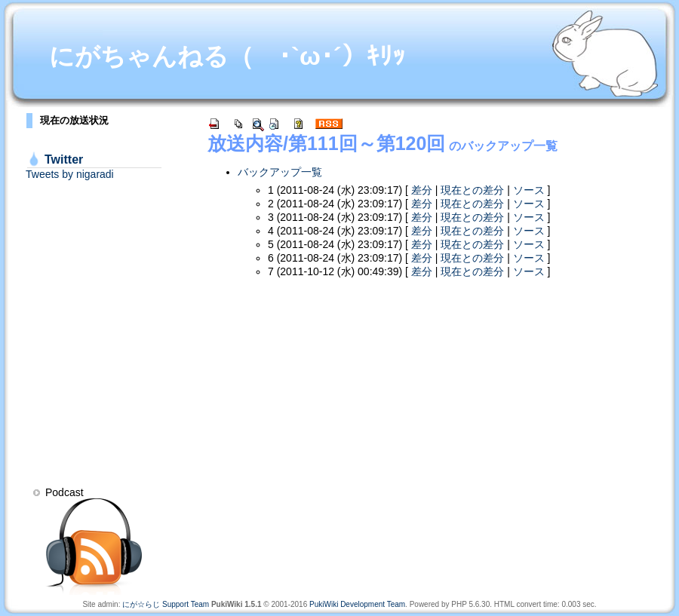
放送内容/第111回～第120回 (326, 143)
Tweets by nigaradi (70, 174)
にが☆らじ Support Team (166, 604)
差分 (422, 190)
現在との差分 (472, 190)
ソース (529, 190)
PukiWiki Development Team (357, 604)
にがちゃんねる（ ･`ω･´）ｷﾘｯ (227, 56)
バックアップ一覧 (280, 172)
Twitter (64, 159)
